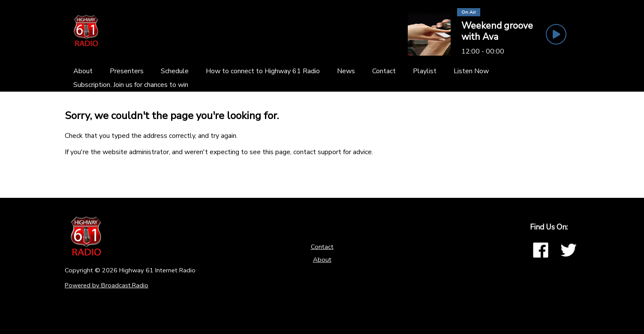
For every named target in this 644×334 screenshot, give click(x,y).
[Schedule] (175, 71)
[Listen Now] (471, 71)
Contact (322, 247)
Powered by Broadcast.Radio (107, 285)
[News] (346, 71)
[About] (83, 71)
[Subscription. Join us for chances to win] (131, 85)
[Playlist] (425, 71)
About (322, 259)
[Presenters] (127, 71)
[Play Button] (556, 34)
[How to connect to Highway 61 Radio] (263, 71)
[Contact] (384, 71)
